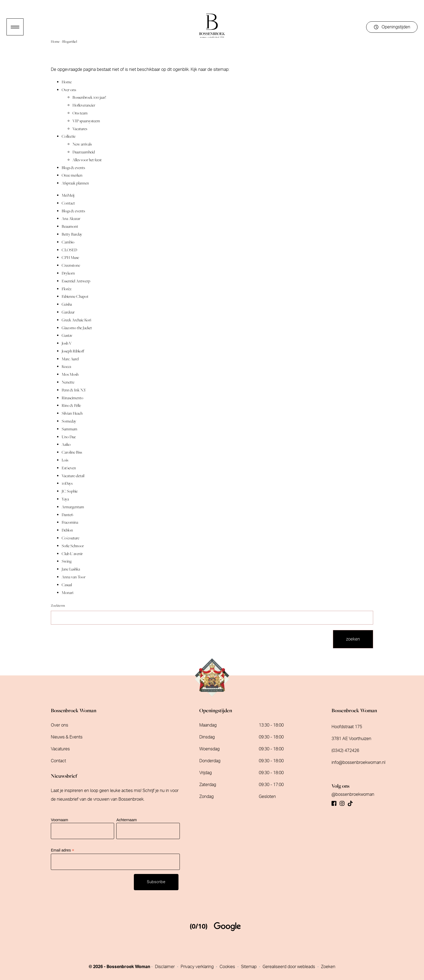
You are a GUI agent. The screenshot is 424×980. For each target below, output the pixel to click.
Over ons (69, 90)
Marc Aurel (70, 359)
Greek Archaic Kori (76, 320)
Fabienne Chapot (75, 296)
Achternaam (126, 820)
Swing (67, 561)
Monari (67, 593)
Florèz (67, 289)
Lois (65, 460)
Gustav (67, 335)
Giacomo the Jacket (77, 328)
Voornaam (59, 820)
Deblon (67, 530)
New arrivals (82, 144)
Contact (68, 203)
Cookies (228, 967)
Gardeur (68, 312)
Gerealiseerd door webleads (289, 967)
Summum (69, 429)
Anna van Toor (74, 577)
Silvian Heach (72, 413)
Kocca (66, 366)
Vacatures (80, 129)
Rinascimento (72, 398)
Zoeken (328, 967)
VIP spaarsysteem (86, 121)
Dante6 (67, 515)
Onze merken (72, 175)
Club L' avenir (72, 554)
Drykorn (68, 273)
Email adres (62, 850)
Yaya (65, 499)
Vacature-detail (73, 476)
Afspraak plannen (75, 183)
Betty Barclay (72, 234)
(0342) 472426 (345, 751)
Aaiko (66, 444)
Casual (67, 585)
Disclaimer (165, 967)
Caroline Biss (72, 452)
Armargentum (73, 507)
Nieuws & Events (67, 737)
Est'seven (69, 468)
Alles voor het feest (87, 160)
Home (56, 42)
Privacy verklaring (198, 967)
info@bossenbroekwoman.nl (358, 763)
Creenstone (71, 265)
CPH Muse (70, 257)
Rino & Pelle (71, 405)
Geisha (67, 304)
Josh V (67, 343)
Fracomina (70, 522)
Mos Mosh (70, 374)
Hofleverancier (84, 105)
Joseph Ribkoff (73, 351)
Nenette (68, 382)
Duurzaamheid (84, 152)
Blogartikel (70, 42)
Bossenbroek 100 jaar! (89, 97)
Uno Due (69, 437)
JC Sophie (70, 491)
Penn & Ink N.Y (74, 390)
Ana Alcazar (71, 218)
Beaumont (70, 226)
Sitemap (249, 967)
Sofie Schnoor (73, 546)
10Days (67, 483)
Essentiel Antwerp (76, 281)
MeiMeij (68, 195)
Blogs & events (73, 168)
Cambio (68, 242)
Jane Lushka (71, 569)
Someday (69, 421)
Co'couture (70, 538)
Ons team (80, 113)
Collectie (69, 136)
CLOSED (69, 250)
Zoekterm (58, 606)
